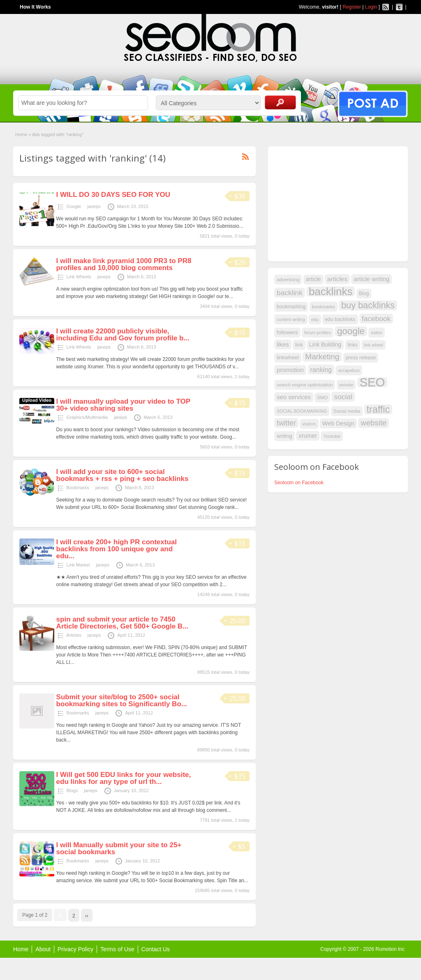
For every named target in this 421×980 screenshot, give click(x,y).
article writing (371, 279)
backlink (290, 293)
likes (283, 344)
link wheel (374, 345)
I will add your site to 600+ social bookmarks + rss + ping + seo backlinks (123, 475)
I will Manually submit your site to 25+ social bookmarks (119, 848)
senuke (346, 385)
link (299, 345)
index (376, 333)
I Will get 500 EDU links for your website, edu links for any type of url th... (124, 778)
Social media (347, 411)
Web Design (338, 423)
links (353, 345)
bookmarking (291, 307)
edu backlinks (340, 319)
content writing (291, 319)
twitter (286, 423)
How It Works (35, 7)
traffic (378, 409)
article (313, 279)
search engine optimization (305, 385)
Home (21, 134)
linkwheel (288, 357)
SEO (372, 382)
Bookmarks (78, 488)
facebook (376, 319)
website (374, 423)
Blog (364, 294)
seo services (294, 397)
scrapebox (349, 370)
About (43, 949)
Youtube (332, 436)
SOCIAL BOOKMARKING (302, 411)
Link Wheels (79, 277)
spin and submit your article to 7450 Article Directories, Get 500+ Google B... (123, 623)
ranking (321, 370)
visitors (309, 424)
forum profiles (318, 333)
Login (371, 7)
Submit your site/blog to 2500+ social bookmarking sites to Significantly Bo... (122, 700)
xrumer (308, 436)
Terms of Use (117, 949)
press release (361, 358)
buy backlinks (368, 305)
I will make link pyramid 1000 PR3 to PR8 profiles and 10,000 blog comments (124, 264)
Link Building (325, 345)
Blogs (72, 790)
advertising (288, 280)
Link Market (78, 565)
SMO (322, 398)
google (351, 331)
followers (287, 332)
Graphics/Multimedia (87, 417)
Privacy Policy (75, 949)
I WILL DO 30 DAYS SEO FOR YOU (113, 195)
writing (285, 436)
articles (337, 279)
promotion (290, 370)
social (343, 397)
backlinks (331, 291)
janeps (94, 206)
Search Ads (280, 102)
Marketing (322, 357)
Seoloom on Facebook (299, 483)
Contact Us (156, 949)
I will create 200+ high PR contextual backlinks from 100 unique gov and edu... (117, 549)
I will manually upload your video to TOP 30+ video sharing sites (123, 405)
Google (74, 206)
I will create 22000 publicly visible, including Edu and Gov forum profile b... (123, 335)
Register (352, 7)
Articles (74, 635)
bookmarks (324, 307)
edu (315, 319)
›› (87, 916)
